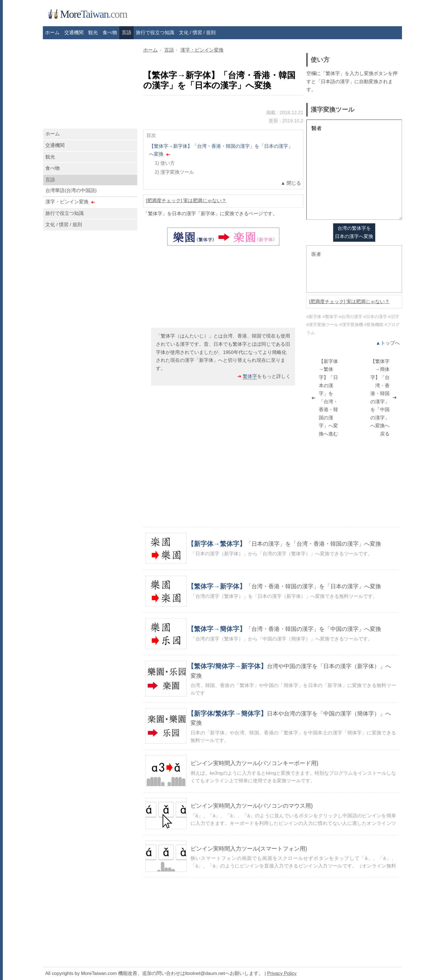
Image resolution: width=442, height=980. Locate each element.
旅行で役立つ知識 (155, 33)
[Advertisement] (223, 289)
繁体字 (250, 376)
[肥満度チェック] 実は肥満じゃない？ (186, 201)
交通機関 (55, 145)
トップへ (390, 343)
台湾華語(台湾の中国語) (71, 191)
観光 (50, 157)
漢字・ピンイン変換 (67, 202)
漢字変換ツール (177, 172)
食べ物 (110, 33)
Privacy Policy (282, 973)
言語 (127, 33)
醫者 (354, 170)
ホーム (53, 134)
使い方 (168, 163)
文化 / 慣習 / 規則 (197, 33)
